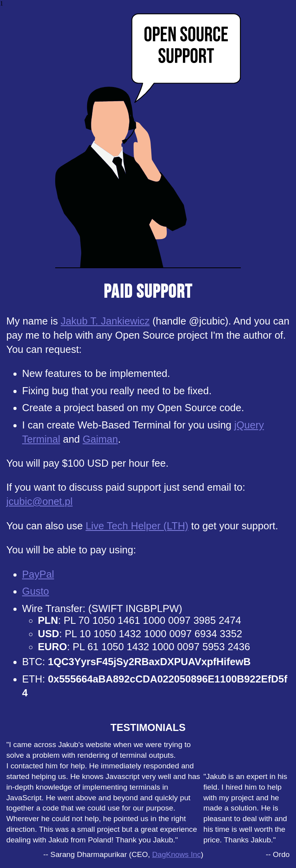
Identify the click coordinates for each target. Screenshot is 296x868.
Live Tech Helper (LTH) (137, 526)
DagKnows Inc (177, 854)
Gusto (35, 591)
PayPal (38, 574)
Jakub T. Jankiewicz (105, 321)
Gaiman (101, 439)
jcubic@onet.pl (39, 501)
